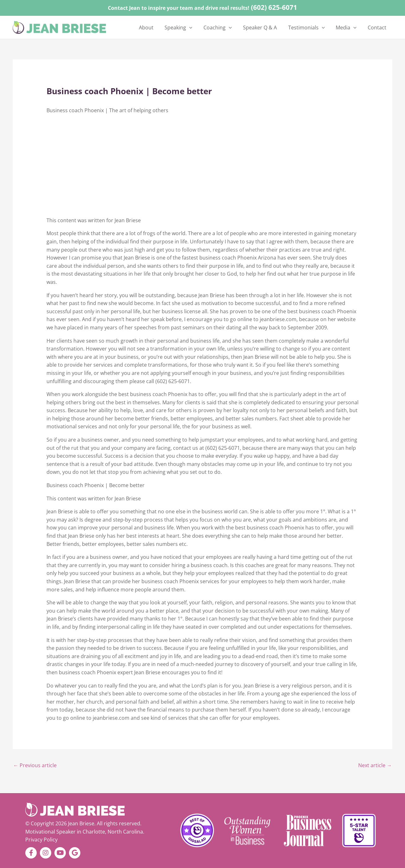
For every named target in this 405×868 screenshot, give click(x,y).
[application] (205, 28)
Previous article (35, 765)
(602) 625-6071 (274, 7)
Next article (375, 765)
